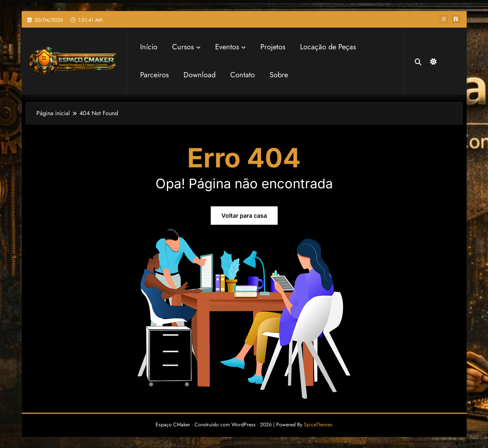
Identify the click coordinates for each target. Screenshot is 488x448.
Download (200, 75)
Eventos (230, 47)
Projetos (273, 47)
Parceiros (154, 75)
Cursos (186, 47)
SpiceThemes (318, 424)
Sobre (279, 75)
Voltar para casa (244, 216)
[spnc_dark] (432, 61)
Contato (243, 75)
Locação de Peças (328, 47)
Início (149, 47)
